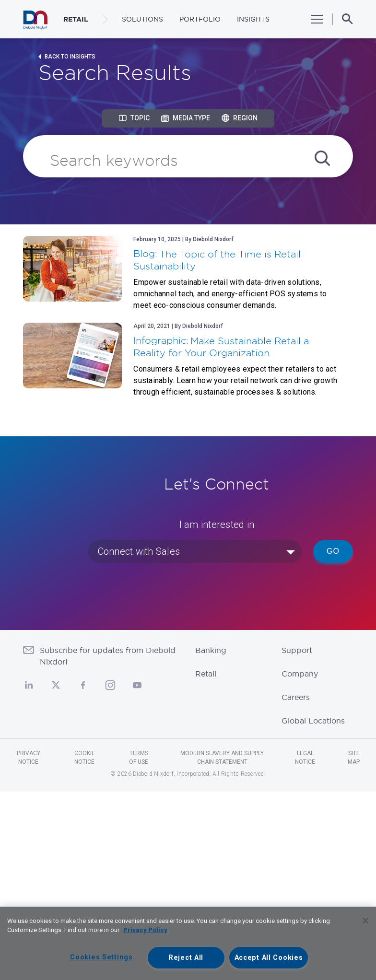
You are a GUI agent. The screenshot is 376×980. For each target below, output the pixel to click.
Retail (206, 674)
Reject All (186, 958)
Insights (253, 19)
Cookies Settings (101, 957)
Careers (296, 697)
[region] (188, 943)
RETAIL (76, 19)
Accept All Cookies (269, 958)
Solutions (142, 19)
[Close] (365, 921)
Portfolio (200, 19)
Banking (211, 650)
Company (300, 674)
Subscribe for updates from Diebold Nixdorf (108, 656)
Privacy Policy (145, 930)
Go (333, 551)
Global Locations (313, 721)
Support (297, 650)
